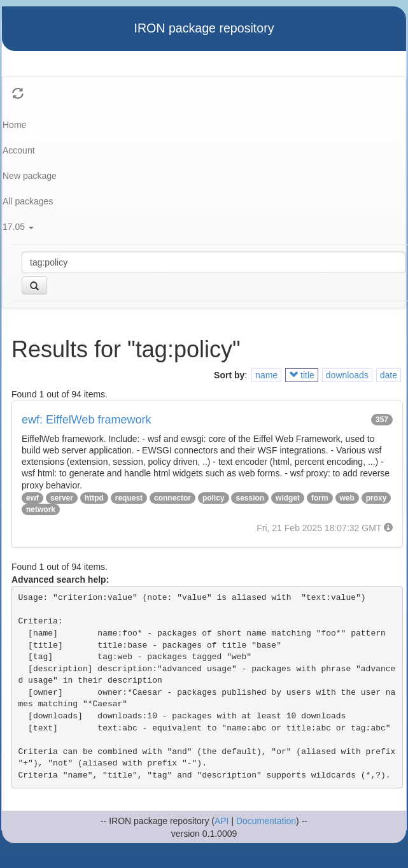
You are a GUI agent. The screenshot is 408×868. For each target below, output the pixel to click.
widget (288, 498)
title (302, 375)
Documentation (266, 821)
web (347, 498)
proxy (376, 498)
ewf (32, 498)
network (41, 509)
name (266, 375)
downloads (347, 375)
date (389, 375)
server (62, 498)
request (129, 498)
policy (214, 498)
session (250, 498)
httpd (94, 498)
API (222, 821)
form (320, 498)
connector (172, 498)
